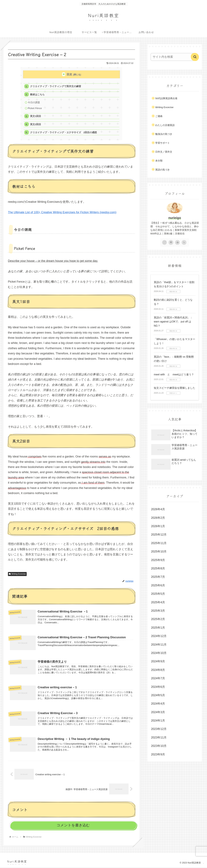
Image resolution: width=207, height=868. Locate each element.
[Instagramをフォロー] (164, 242)
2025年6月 (158, 585)
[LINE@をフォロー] (171, 242)
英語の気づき (163, 170)
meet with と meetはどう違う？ (174, 374)
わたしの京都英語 (165, 125)
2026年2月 (158, 518)
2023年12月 (159, 729)
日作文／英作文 (164, 152)
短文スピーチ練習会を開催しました (174, 388)
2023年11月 (159, 738)
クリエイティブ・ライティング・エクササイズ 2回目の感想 (64, 133)
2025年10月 (159, 552)
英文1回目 (36, 117)
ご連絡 (159, 116)
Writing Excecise (17, 575)
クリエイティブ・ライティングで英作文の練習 (56, 86)
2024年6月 (158, 687)
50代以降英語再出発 (166, 98)
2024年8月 (158, 670)
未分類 (159, 161)
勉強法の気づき (164, 134)
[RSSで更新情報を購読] (184, 242)
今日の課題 (34, 103)
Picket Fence (35, 108)
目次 (69, 74)
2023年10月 (159, 746)
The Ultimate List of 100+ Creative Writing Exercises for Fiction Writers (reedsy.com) (62, 213)
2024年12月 (159, 636)
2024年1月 (158, 721)
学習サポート (163, 143)
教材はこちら (37, 95)
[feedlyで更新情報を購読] (177, 242)
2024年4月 (158, 704)
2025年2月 (158, 619)
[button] (195, 57)
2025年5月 (158, 594)
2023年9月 (158, 754)
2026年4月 (158, 509)
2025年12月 (159, 535)
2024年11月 (159, 645)
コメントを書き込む (73, 826)
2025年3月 (158, 611)
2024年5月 (158, 695)
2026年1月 (158, 526)
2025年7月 (158, 577)
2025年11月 (159, 543)
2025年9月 (158, 560)
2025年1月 (158, 628)
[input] (173, 57)
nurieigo (175, 218)
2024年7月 (158, 678)
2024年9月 (158, 661)
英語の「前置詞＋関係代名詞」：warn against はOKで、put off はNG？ (173, 322)
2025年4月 (158, 602)
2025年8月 (158, 568)
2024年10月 (159, 653)
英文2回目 (36, 125)
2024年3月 (158, 712)
